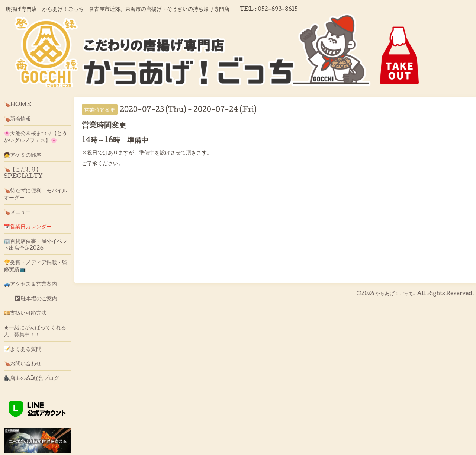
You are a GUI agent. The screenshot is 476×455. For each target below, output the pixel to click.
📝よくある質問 (22, 349)
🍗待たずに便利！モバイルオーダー (36, 193)
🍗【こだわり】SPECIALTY (23, 172)
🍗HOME (17, 104)
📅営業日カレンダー (28, 226)
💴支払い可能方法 (25, 313)
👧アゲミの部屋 (22, 154)
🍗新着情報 (17, 118)
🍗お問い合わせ (22, 363)
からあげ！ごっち (395, 293)
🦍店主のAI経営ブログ (32, 378)
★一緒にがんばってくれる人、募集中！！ (35, 330)
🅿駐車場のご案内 (30, 298)
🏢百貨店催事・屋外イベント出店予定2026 (36, 244)
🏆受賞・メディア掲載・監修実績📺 (36, 265)
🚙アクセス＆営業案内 (30, 283)
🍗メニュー (17, 212)
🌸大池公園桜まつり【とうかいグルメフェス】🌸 (36, 136)
